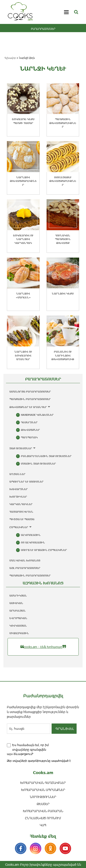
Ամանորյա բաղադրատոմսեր (30, 391)
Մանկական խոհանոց (25, 560)
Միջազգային (19, 633)
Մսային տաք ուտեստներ (38, 464)
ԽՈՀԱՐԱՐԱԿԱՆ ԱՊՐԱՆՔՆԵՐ (43, 790)
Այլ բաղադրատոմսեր (25, 568)
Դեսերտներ (29, 422)
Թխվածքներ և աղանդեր (28, 407)
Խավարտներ (19, 489)
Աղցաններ (17, 474)
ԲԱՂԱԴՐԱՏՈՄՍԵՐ (43, 29)
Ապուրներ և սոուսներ (26, 482)
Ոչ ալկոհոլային (33, 542)
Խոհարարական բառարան (43, 811)
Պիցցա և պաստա (22, 519)
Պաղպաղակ (29, 437)
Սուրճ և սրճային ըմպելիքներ (44, 550)
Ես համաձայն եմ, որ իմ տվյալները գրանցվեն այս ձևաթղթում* (28, 749)
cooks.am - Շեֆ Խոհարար (43, 647)
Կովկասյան (18, 626)
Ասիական (16, 603)
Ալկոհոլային (31, 535)
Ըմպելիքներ (19, 527)
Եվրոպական (18, 618)
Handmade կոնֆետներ (37, 415)
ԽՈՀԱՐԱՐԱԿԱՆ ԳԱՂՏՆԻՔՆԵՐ (43, 783)
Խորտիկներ (18, 497)
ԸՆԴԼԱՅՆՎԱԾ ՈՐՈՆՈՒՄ (43, 818)
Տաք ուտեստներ (21, 448)
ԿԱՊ (43, 825)
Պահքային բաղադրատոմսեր (30, 399)
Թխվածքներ (30, 430)
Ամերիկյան (18, 595)
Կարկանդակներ (21, 504)
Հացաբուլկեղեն (21, 512)
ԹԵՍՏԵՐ (43, 804)
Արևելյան (18, 611)
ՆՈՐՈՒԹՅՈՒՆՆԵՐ (43, 797)
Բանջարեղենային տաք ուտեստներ (46, 456)
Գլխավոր (10, 58)
